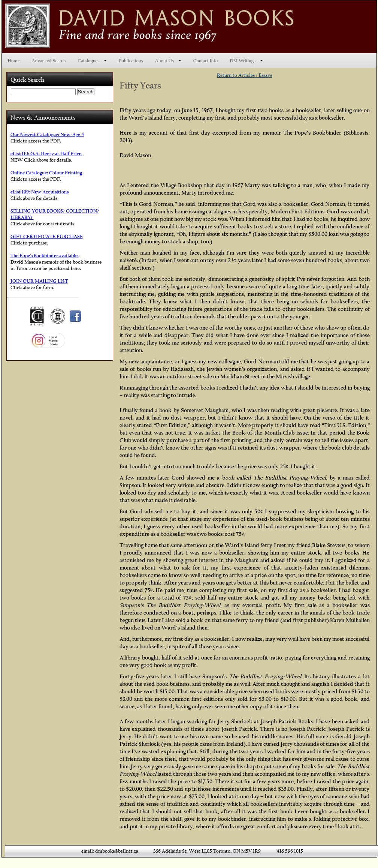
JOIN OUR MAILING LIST (39, 281)
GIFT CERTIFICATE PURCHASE (47, 236)
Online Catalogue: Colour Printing (46, 173)
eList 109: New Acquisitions (40, 192)
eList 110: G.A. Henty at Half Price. (46, 154)
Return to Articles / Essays (244, 75)
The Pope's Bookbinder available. (45, 256)
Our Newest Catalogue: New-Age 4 (47, 134)
